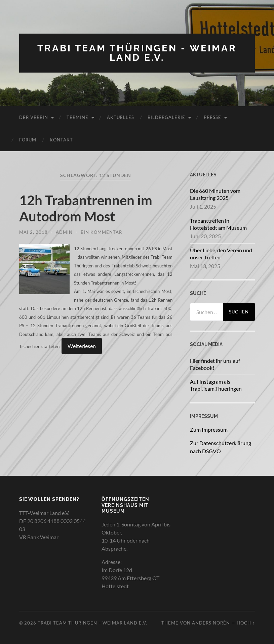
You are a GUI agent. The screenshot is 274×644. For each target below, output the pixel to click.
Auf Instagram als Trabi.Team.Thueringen (216, 385)
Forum (28, 140)
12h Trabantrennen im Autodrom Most (86, 208)
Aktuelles (121, 117)
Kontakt (61, 140)
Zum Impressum (209, 430)
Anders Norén (211, 623)
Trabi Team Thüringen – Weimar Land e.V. (92, 623)
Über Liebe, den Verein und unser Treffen (221, 254)
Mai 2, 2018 (33, 232)
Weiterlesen (82, 346)
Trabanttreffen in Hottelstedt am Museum (218, 224)
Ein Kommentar (101, 232)
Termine (77, 117)
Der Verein (34, 117)
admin (64, 232)
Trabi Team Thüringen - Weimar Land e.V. (137, 53)
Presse (212, 117)
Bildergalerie (166, 117)
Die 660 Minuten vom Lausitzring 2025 (215, 194)
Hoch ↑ (246, 623)
